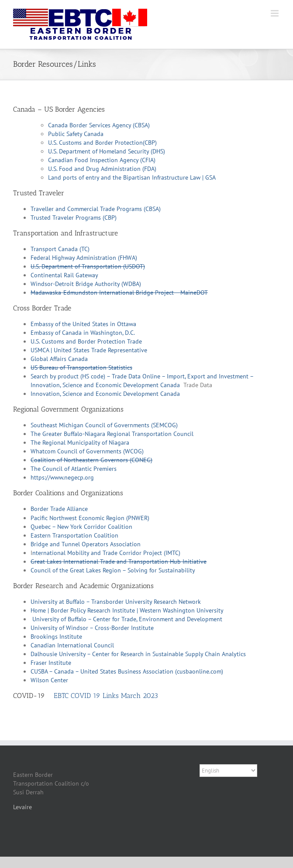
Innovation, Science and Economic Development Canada (105, 394)
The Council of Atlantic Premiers (74, 469)
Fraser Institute (51, 663)
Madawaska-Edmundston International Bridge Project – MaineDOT (119, 293)
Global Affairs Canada (59, 359)
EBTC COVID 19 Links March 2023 (106, 696)
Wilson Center (49, 680)
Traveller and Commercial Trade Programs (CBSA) (96, 209)
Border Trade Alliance (59, 509)
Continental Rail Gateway (64, 275)
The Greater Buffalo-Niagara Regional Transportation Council (112, 434)
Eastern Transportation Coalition (74, 535)
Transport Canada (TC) (60, 249)
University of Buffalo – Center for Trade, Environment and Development (127, 619)
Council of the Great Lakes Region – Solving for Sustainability (113, 570)
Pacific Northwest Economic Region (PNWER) (90, 518)
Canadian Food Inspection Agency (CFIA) (102, 160)
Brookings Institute (56, 637)
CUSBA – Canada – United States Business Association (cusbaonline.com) (127, 671)
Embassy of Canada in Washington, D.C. (83, 333)
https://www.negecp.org (62, 477)
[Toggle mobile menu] (275, 13)
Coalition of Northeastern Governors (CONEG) (91, 460)
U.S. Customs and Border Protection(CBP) (102, 143)
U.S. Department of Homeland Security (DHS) (107, 151)
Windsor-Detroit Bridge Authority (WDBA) (86, 284)
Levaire (22, 807)
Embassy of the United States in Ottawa (83, 324)
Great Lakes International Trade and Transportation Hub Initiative (119, 562)
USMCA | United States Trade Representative (89, 350)
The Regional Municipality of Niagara (80, 443)
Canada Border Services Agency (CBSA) (99, 125)
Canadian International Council (72, 645)
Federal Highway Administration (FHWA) (84, 258)
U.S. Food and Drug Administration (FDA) (102, 169)
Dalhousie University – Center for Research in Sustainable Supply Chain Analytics (138, 654)
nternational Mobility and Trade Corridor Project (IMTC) (106, 553)
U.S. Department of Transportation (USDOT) (88, 266)
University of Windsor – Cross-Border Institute (92, 628)
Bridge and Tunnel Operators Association (86, 544)
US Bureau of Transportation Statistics (81, 368)
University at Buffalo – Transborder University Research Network (116, 602)
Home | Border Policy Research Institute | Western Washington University (127, 610)
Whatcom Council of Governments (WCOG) (87, 451)
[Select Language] (228, 771)
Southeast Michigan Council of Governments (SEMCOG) (104, 425)
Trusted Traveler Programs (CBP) (74, 218)
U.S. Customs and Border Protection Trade (86, 341)
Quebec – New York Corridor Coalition (81, 527)
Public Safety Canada (76, 134)
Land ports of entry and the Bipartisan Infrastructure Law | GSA (132, 177)
